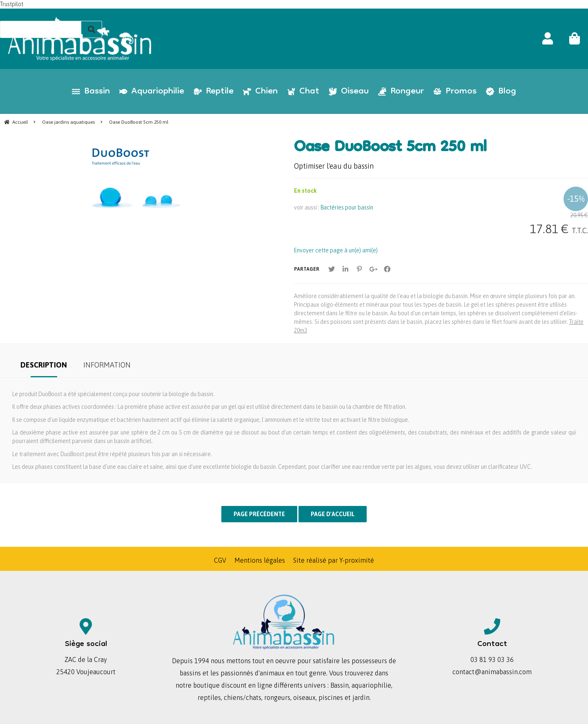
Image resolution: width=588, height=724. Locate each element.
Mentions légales (260, 560)
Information (107, 365)
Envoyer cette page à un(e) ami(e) (336, 250)
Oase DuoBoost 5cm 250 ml (390, 148)
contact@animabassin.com (492, 672)
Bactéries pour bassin (347, 207)
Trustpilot (12, 4)
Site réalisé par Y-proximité (334, 560)
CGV (220, 560)
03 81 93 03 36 (492, 659)
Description (44, 365)
